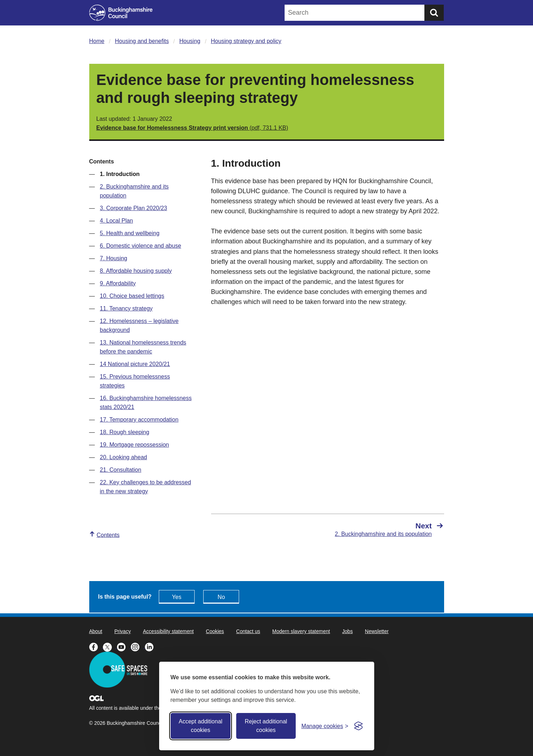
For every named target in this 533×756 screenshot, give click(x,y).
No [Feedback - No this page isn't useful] (221, 597)
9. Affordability (118, 283)
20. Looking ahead (124, 457)
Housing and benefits (142, 41)
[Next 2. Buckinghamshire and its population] (389, 529)
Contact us (248, 631)
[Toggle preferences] (325, 726)
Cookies (215, 631)
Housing (190, 41)
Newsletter (377, 631)
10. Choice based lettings (132, 296)
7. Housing (114, 258)
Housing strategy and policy (246, 41)
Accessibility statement (168, 631)
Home (97, 41)
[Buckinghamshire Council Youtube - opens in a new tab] (124, 646)
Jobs (348, 631)
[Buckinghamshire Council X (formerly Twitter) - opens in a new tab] (110, 646)
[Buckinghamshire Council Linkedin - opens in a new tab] (151, 646)
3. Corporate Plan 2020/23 (134, 208)
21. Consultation (121, 470)
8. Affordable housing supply (136, 271)
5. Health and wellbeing (130, 233)
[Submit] (434, 13)
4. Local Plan (117, 221)
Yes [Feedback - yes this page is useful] (177, 597)
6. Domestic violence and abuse (141, 246)
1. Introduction (120, 174)
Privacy (123, 631)
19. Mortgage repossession (135, 445)
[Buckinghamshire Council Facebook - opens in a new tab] (96, 646)
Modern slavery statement (301, 631)
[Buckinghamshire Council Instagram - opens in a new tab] (138, 646)
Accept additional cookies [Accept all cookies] (200, 726)
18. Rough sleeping (125, 432)
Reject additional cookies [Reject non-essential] (266, 726)
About (96, 631)
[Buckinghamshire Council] (121, 13)
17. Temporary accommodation (139, 420)
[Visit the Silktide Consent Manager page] (358, 726)
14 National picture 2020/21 (135, 364)
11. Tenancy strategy (126, 308)
